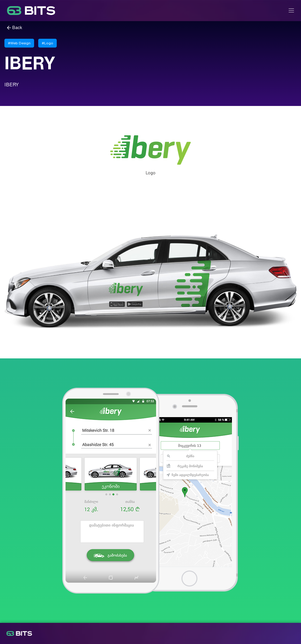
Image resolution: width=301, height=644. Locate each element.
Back (17, 28)
